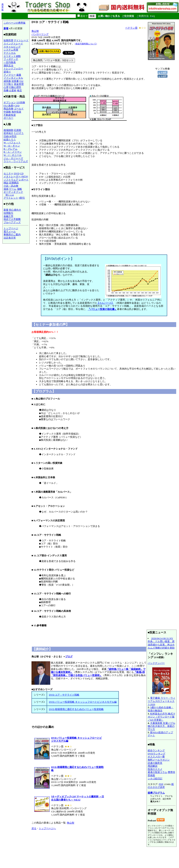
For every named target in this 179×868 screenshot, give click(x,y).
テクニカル (10, 53)
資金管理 (19, 84)
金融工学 (8, 216)
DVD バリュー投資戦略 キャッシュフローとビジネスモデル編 (83, 702)
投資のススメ (155, 769)
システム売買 (11, 50)
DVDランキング (157, 754)
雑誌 (6, 183)
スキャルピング (12, 47)
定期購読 (14, 183)
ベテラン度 (131, 28)
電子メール (10, 232)
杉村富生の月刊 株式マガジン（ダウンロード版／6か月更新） (161, 717)
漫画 (6, 189)
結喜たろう (10, 140)
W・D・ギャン (12, 146)
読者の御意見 (155, 763)
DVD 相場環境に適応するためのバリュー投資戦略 (76, 709)
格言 (19, 90)
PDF (161, 784)
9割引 (22, 198)
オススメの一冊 (156, 757)
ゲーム (13, 189)
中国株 (7, 112)
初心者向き (15, 210)
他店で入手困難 (12, 219)
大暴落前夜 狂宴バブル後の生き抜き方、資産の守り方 (161, 726)
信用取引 (8, 213)
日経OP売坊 (10, 136)
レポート (24, 180)
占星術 (13, 90)
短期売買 (8, 40)
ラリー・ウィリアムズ (16, 161)
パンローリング (40, 34)
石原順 (18, 130)
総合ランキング (156, 750)
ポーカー (8, 118)
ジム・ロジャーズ (13, 158)
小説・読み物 (11, 186)
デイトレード (21, 40)
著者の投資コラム (157, 772)
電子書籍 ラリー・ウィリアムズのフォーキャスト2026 (161, 701)
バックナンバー (156, 663)
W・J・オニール (13, 155)
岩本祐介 (8, 133)
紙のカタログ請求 (161, 786)
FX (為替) (9, 106)
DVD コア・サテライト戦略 (64, 695)
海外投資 (16, 112)
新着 (6, 28)
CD (22, 173)
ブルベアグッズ (12, 222)
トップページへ (47, 828)
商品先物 (8, 109)
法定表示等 (10, 238)
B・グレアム (10, 149)
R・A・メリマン (13, 152)
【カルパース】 (105, 303)
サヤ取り (8, 84)
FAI (21, 81)
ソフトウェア (11, 180)
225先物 (21, 102)
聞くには (10, 195)
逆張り (7, 72)
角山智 (35, 31)
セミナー (8, 173)
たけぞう (19, 133)
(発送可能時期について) (86, 44)
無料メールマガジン (159, 760)
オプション (10, 102)
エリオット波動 (12, 56)
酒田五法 (8, 65)
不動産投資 (10, 115)
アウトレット (11, 198)
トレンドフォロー (13, 68)
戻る (34, 828)
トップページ (11, 228)
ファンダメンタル (13, 78)
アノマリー (10, 75)
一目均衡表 (10, 62)
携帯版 (3, 7)
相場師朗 (8, 130)
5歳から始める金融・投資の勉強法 (161, 709)
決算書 (15, 81)
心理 (6, 87)
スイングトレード (13, 44)
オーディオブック (13, 192)
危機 (6, 90)
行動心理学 (15, 87)
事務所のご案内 (12, 235)
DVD (17, 173)
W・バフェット (12, 143)
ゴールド (19, 109)
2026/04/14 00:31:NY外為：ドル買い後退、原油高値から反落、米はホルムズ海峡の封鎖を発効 (161, 643)
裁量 (19, 75)
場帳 (19, 189)
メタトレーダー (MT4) (16, 176)
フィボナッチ (11, 59)
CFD (17, 106)
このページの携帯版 (15, 23)
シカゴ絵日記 (155, 779)
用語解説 (153, 766)
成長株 (7, 81)
